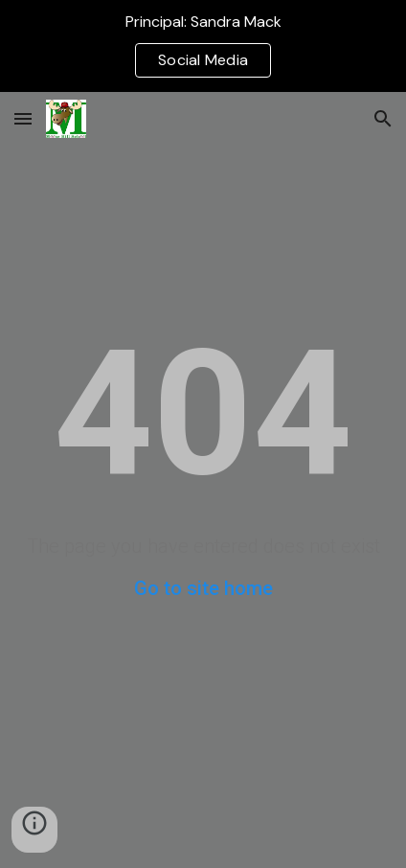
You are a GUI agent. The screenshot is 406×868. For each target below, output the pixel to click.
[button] (23, 118)
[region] (203, 46)
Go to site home (203, 588)
